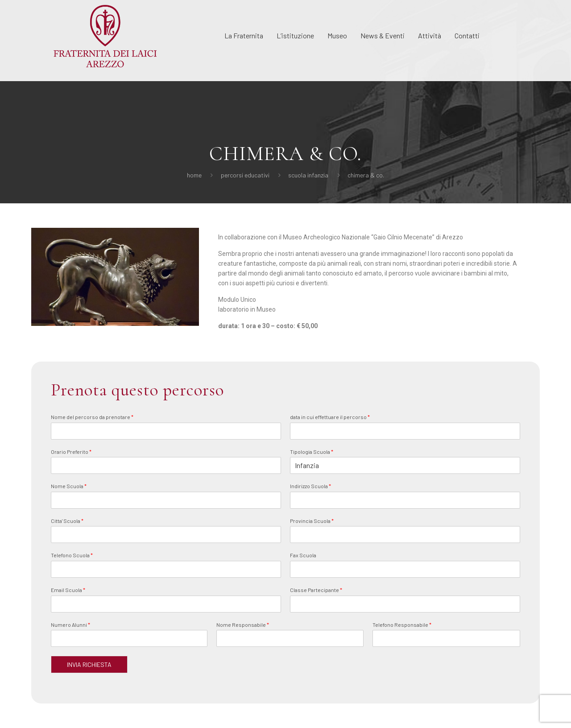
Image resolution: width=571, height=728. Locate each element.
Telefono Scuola (72, 555)
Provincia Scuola (312, 521)
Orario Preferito (71, 452)
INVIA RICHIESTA (89, 664)
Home (194, 175)
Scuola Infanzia (308, 175)
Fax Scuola (303, 555)
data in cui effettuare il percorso (330, 417)
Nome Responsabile (243, 625)
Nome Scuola (69, 486)
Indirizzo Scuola (310, 486)
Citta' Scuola (67, 521)
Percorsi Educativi (245, 175)
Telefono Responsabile (402, 625)
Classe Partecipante (316, 590)
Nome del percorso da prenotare (92, 417)
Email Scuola (68, 590)
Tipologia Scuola (312, 452)
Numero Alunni (70, 625)
